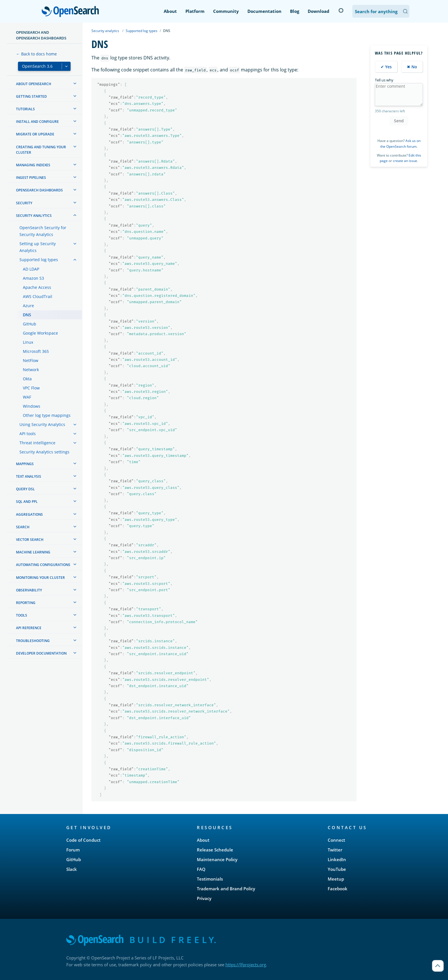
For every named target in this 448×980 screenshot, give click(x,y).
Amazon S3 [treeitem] (33, 278)
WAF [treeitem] (27, 397)
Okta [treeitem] (27, 379)
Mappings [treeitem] (25, 464)
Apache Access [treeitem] (37, 287)
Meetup (336, 879)
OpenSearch (72, 12)
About (170, 11)
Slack (72, 869)
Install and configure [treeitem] (37, 122)
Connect (336, 840)
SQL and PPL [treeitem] (27, 502)
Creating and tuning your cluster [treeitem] (41, 150)
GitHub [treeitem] (30, 324)
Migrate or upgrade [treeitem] (35, 134)
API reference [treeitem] (29, 628)
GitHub (74, 859)
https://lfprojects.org (246, 965)
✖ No (412, 67)
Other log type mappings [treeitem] (47, 415)
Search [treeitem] (23, 527)
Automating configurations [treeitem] (43, 565)
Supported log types (142, 31)
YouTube (337, 869)
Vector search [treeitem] (30, 540)
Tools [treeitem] (22, 615)
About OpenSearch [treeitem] (34, 84)
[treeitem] (75, 83)
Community (226, 11)
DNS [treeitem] (27, 315)
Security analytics (105, 31)
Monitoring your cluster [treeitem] (40, 578)
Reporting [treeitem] (26, 603)
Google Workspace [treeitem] (40, 333)
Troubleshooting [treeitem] (33, 641)
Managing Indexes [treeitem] (33, 165)
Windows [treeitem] (32, 406)
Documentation (264, 11)
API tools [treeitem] (28, 434)
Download (319, 11)
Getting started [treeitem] (31, 96)
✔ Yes (386, 67)
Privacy (204, 898)
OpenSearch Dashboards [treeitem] (39, 190)
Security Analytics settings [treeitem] (44, 452)
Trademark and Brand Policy (226, 889)
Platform (195, 11)
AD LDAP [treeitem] (31, 269)
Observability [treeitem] (29, 590)
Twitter (335, 850)
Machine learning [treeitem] (33, 552)
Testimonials (210, 879)
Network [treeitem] (31, 370)
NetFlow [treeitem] (31, 360)
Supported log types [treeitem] (39, 260)
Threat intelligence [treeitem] (37, 443)
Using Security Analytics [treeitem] (42, 424)
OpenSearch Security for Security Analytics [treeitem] (43, 231)
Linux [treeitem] (28, 342)
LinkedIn (337, 859)
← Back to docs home (36, 54)
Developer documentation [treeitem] (41, 653)
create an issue (405, 161)
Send (399, 121)
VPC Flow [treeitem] (31, 388)
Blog (295, 11)
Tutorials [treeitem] (25, 109)
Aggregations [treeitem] (29, 514)
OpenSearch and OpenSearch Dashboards (41, 35)
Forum (73, 850)
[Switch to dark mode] (341, 11)
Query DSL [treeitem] (25, 489)
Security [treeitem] (24, 203)
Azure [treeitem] (28, 306)
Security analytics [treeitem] (34, 216)
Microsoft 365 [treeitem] (36, 351)
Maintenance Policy (217, 859)
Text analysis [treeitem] (29, 476)
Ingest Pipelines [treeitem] (31, 178)
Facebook (338, 889)
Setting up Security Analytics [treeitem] (38, 247)
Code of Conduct (83, 840)
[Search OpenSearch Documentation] (381, 11)
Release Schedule (215, 850)
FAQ (201, 869)
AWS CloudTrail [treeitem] (38, 296)
